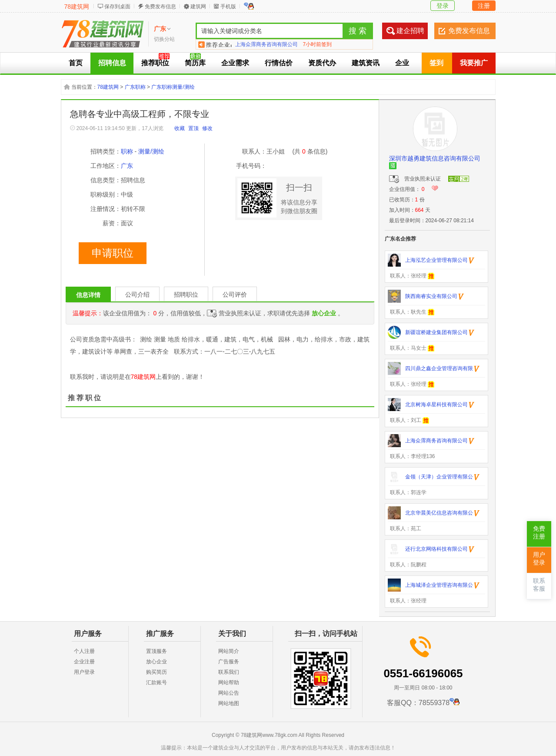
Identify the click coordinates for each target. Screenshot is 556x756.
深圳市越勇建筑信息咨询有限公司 (435, 158)
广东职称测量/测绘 (173, 87)
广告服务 (229, 662)
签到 (436, 63)
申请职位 (113, 253)
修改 (207, 128)
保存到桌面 (117, 7)
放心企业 (156, 662)
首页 (76, 63)
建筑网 (198, 7)
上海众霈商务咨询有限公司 (266, 44)
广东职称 (135, 87)
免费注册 (539, 533)
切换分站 (164, 39)
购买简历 (156, 672)
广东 (127, 166)
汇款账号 (156, 682)
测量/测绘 (151, 151)
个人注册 (84, 651)
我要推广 (474, 63)
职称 (127, 151)
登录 (443, 6)
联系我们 (229, 672)
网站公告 (229, 693)
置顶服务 (156, 651)
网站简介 (229, 651)
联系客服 (539, 585)
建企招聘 (410, 31)
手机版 (228, 7)
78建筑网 (77, 7)
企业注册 (84, 662)
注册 (484, 6)
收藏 (180, 128)
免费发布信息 (160, 7)
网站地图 (229, 703)
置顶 (193, 128)
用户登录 (84, 672)
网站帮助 (229, 682)
